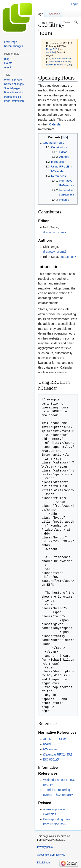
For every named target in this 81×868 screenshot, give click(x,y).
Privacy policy (45, 847)
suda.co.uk (67, 257)
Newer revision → (56, 64)
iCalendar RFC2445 (56, 754)
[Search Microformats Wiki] (71, 22)
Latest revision (56, 61)
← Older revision (61, 58)
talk (61, 49)
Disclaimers (44, 863)
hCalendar (55, 124)
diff (49, 58)
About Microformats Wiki (51, 855)
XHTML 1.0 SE (53, 739)
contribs (51, 52)
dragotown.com (53, 232)
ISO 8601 (49, 759)
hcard (47, 744)
